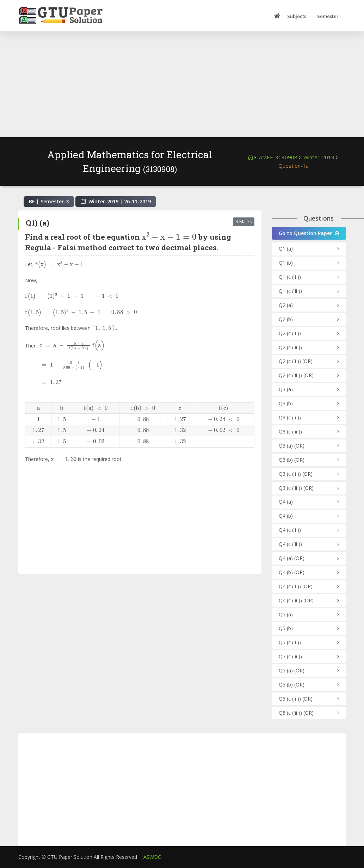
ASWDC (152, 857)
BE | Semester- (49, 201)
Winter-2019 (319, 157)
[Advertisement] (182, 84)
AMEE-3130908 (278, 157)
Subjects (297, 16)
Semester (328, 16)
